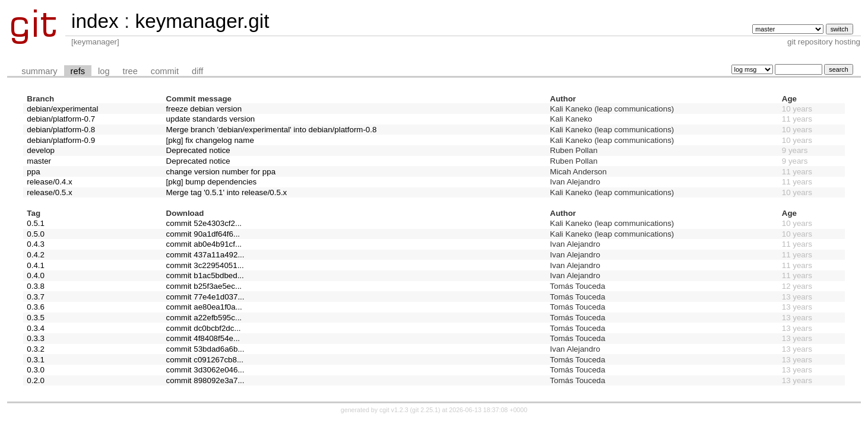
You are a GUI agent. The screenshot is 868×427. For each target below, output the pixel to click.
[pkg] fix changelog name (210, 140)
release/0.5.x (49, 192)
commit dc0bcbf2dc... (204, 328)
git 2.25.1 (425, 410)
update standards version (211, 119)
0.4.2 (36, 255)
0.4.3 (36, 244)
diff (197, 71)
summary (39, 71)
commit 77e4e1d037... (205, 297)
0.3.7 (36, 297)
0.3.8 (36, 286)
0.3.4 (36, 328)
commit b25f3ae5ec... (204, 286)
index (95, 21)
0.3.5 (36, 318)
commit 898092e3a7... (205, 380)
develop (41, 150)
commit (165, 71)
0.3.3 (36, 338)
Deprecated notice (198, 150)
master (39, 161)
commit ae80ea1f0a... (204, 307)
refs (78, 71)
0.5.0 (36, 234)
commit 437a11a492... (205, 255)
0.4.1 (36, 265)
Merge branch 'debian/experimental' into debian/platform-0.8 (272, 130)
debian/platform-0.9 (61, 140)
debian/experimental (62, 109)
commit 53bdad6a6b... (205, 349)
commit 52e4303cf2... (204, 223)
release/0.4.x (49, 182)
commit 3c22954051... (205, 265)
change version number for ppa (221, 172)
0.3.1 (36, 360)
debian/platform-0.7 (61, 119)
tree (130, 71)
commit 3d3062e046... (205, 370)
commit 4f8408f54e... (203, 338)
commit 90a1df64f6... (203, 234)
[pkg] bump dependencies (212, 182)
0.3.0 (36, 370)
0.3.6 (36, 307)
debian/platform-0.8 (61, 130)
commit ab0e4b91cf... (204, 244)
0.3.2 (36, 349)
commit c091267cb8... (205, 360)
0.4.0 (36, 275)
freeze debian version (204, 109)
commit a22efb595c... (204, 318)
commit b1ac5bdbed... (205, 275)
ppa (33, 172)
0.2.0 (36, 380)
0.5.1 (36, 223)
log (104, 71)
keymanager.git (202, 21)
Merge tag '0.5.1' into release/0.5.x (227, 192)
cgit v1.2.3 (394, 410)
